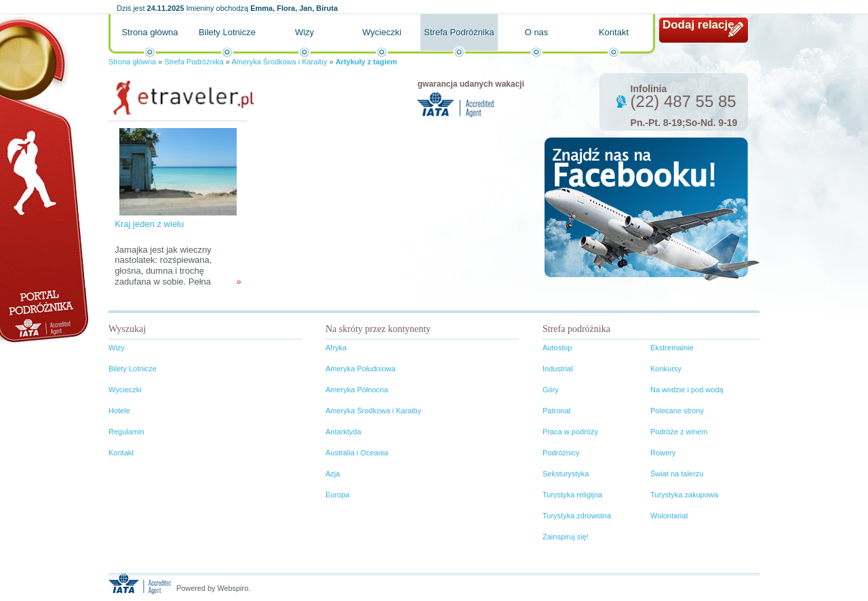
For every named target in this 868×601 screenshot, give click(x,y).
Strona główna (150, 32)
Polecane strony (677, 411)
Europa (337, 495)
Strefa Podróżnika (459, 32)
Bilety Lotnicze (227, 32)
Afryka (336, 348)
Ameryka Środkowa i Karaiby (279, 62)
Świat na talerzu (677, 474)
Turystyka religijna (572, 495)
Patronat (557, 411)
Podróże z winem (679, 432)
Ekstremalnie (672, 348)
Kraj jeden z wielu (149, 224)
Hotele (119, 411)
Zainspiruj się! (566, 537)
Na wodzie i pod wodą (687, 390)
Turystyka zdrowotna (577, 516)
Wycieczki (382, 32)
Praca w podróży (570, 432)
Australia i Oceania (357, 453)
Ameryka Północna (357, 390)
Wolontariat (669, 516)
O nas (537, 32)
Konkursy (666, 369)
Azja (333, 474)
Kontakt (614, 32)
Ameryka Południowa (360, 369)
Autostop (557, 348)
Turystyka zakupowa (684, 495)
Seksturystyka (566, 474)
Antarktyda (343, 432)
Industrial (558, 369)
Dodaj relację (698, 25)
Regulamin (126, 432)
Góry (551, 390)
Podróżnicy (561, 453)
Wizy (304, 32)
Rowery (663, 453)
